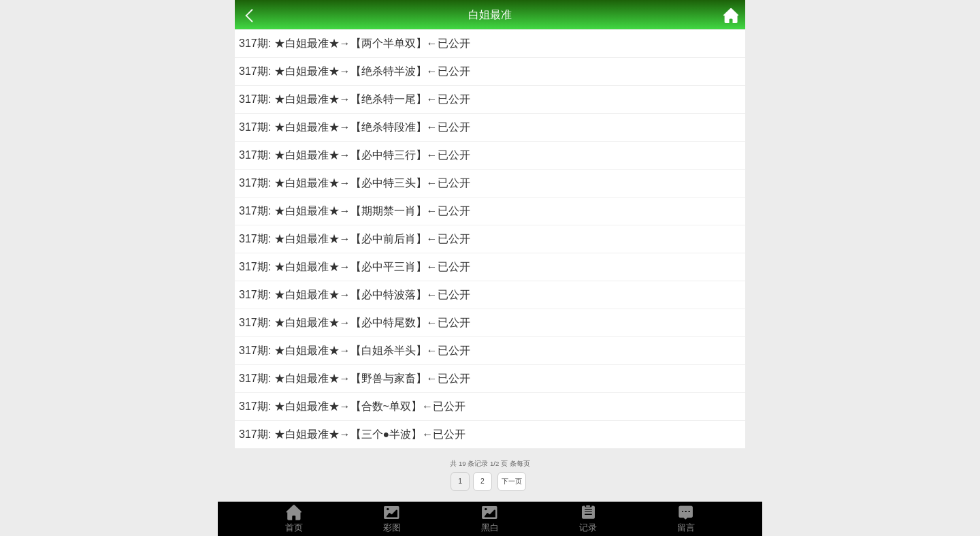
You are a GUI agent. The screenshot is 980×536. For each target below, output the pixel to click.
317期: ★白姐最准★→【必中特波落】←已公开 (355, 295)
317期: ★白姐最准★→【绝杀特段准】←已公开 (355, 127)
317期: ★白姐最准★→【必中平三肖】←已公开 (355, 267)
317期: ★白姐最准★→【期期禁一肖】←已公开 (355, 211)
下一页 (512, 481)
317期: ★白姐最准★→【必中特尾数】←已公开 (355, 322)
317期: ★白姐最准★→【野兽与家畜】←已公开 (355, 378)
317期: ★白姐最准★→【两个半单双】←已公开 (355, 43)
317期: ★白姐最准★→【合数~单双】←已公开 (352, 406)
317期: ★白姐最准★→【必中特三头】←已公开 (355, 183)
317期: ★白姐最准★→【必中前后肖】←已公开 (355, 239)
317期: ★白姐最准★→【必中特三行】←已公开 (355, 155)
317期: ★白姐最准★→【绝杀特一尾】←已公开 (355, 99)
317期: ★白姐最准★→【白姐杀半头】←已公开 (355, 350)
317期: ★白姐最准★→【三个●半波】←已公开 (352, 434)
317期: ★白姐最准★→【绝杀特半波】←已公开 (355, 71)
